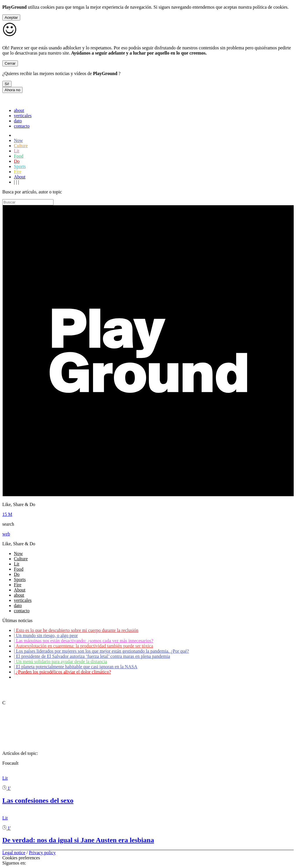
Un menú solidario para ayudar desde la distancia (60, 661)
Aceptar (11, 17)
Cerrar (10, 63)
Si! (7, 84)
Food (19, 156)
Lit (17, 151)
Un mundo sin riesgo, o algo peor (46, 635)
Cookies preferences (21, 858)
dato (18, 121)
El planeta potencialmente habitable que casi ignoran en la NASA (76, 667)
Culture (21, 146)
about (19, 110)
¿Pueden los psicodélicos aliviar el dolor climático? (62, 672)
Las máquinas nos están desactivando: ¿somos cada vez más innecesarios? (84, 641)
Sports (20, 166)
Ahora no (12, 90)
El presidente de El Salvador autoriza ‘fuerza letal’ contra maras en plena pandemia (92, 656)
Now (18, 140)
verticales (23, 116)
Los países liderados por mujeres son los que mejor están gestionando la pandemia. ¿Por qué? (101, 651)
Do (17, 161)
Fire (18, 172)
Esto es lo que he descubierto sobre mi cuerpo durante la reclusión (76, 630)
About (20, 177)
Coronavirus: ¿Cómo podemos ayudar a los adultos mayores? (72, 677)
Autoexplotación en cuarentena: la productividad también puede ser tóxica (84, 646)
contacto (22, 126)
